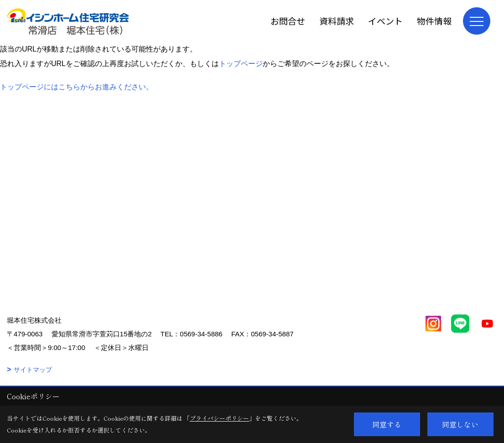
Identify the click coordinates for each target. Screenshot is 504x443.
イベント (385, 21)
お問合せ (288, 21)
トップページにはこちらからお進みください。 (77, 87)
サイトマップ (33, 370)
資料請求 (337, 21)
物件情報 (434, 21)
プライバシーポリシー (219, 418)
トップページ (241, 64)
